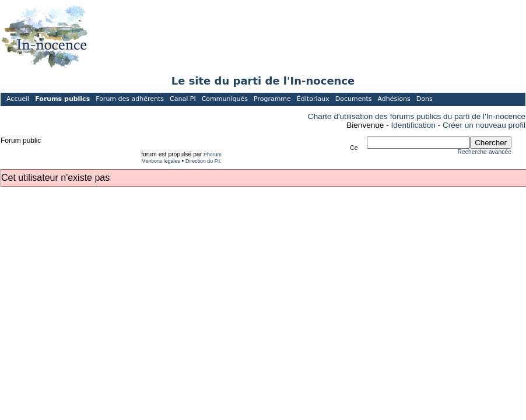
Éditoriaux (313, 99)
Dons (425, 99)
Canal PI (183, 99)
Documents (354, 99)
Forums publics (62, 99)
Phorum (213, 155)
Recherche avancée (485, 152)
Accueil (18, 99)
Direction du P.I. (204, 161)
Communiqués (225, 99)
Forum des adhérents (130, 99)
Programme (272, 99)
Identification (413, 125)
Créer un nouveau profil (484, 125)
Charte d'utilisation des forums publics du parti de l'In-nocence (417, 116)
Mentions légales (160, 161)
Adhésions (394, 99)
